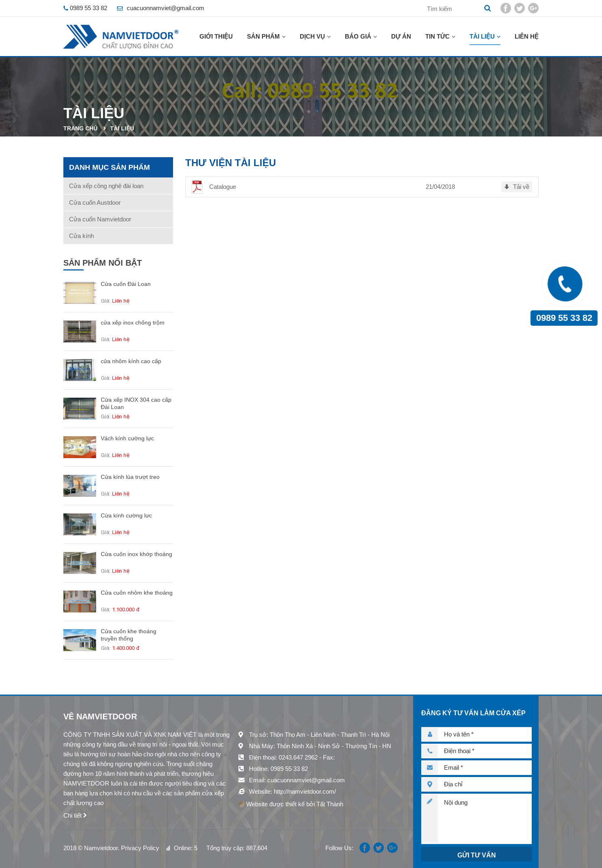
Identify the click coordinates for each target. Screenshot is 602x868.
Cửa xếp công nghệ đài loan (106, 186)
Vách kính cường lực (127, 438)
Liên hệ (527, 36)
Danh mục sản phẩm (109, 167)
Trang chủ (80, 128)
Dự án (401, 36)
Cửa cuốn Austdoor (95, 202)
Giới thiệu (216, 36)
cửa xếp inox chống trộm (133, 323)
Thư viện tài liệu (231, 163)
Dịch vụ (312, 36)
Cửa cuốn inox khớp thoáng (136, 554)
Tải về (521, 187)
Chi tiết (73, 815)
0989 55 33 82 (564, 318)
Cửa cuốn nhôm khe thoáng (137, 593)
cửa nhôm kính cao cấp (131, 361)
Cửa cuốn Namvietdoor (100, 219)
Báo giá (358, 36)
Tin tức (437, 36)
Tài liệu (482, 36)
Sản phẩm (263, 36)
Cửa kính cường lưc (126, 515)
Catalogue (223, 187)
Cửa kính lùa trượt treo (130, 477)
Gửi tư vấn (477, 855)
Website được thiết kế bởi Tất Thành (291, 804)
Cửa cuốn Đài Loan (126, 284)
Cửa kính (81, 236)
